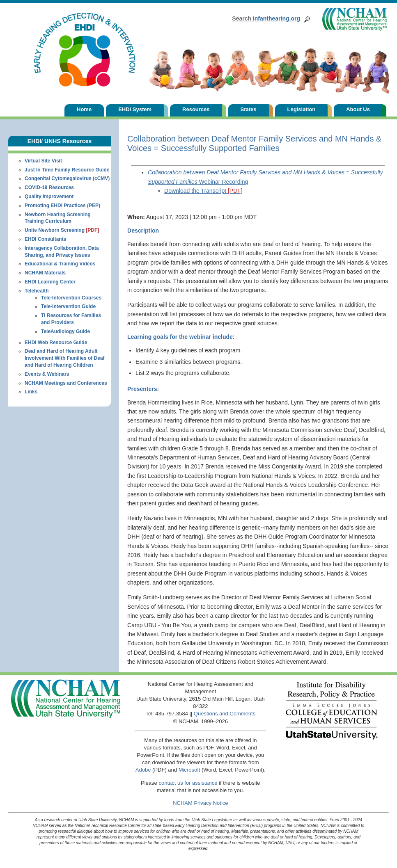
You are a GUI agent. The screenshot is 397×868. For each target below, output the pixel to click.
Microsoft (189, 770)
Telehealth (37, 291)
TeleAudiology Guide (65, 331)
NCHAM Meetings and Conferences (66, 383)
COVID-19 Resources (49, 187)
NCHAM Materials (45, 273)
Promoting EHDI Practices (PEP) (62, 206)
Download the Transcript (203, 191)
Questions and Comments (225, 714)
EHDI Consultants (45, 239)
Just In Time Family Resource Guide (67, 170)
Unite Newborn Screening (62, 230)
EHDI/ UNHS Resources (60, 141)
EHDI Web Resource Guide (56, 343)
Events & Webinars (47, 374)
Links (31, 392)
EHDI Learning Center (50, 282)
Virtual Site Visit (43, 161)
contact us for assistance (188, 783)
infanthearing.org (266, 18)
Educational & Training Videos (60, 264)
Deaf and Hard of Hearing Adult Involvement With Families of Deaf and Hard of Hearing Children (65, 358)
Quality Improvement (49, 196)
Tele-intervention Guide (68, 306)
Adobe (143, 770)
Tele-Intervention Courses (71, 298)
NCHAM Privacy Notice (200, 803)
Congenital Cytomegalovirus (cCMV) (67, 178)
